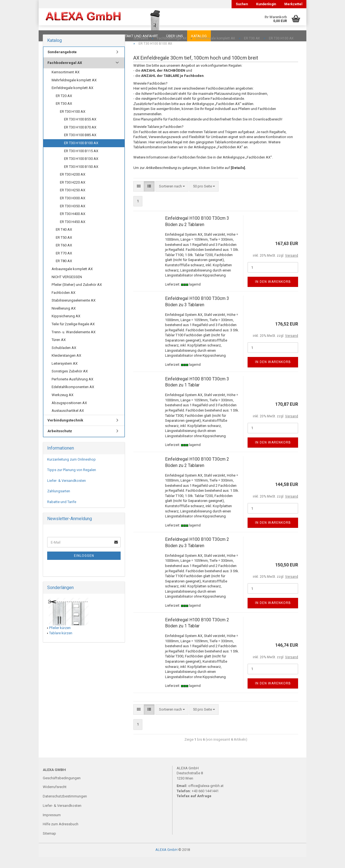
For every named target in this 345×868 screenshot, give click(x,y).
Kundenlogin (266, 4)
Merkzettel (293, 4)
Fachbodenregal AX (65, 74)
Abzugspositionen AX (69, 414)
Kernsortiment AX (66, 83)
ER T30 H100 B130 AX (81, 170)
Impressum (52, 826)
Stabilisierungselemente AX (74, 311)
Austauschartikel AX (68, 422)
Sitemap (49, 844)
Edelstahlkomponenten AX (73, 398)
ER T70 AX (64, 264)
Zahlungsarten (59, 502)
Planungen (99, 36)
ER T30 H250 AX (73, 201)
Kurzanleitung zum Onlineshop (71, 470)
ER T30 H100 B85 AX (80, 146)
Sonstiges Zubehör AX (70, 382)
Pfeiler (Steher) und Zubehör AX (77, 296)
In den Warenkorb (273, 293)
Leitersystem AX (65, 374)
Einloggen (84, 567)
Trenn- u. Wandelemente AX (74, 343)
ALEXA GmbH (166, 861)
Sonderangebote (62, 63)
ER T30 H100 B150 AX (81, 178)
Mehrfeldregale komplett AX (74, 91)
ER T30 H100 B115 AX (81, 162)
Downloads (55, 36)
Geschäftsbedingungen (62, 789)
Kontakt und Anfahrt (138, 36)
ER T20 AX (64, 107)
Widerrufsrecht (55, 798)
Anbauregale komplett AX (72, 280)
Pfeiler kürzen (60, 639)
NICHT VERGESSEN (67, 288)
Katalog (199, 36)
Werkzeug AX (63, 406)
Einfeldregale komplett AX (72, 99)
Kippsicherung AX (66, 327)
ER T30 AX (64, 115)
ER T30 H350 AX (73, 217)
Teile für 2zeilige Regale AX (73, 335)
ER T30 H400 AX (73, 225)
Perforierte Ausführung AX (72, 390)
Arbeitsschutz (60, 442)
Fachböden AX (63, 304)
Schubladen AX (64, 359)
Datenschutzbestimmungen (65, 807)
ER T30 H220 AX (73, 193)
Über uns (175, 36)
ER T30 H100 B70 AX (80, 138)
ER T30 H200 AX (73, 185)
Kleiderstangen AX (66, 366)
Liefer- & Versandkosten (67, 492)
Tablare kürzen (61, 644)
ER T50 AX (64, 248)
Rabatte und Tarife (62, 513)
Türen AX (59, 351)
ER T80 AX (64, 272)
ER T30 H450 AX (73, 233)
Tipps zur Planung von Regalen (72, 481)
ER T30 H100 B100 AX (81, 154)
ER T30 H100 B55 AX (80, 130)
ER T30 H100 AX (73, 123)
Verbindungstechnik (65, 431)
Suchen (242, 4)
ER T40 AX (64, 240)
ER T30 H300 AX (73, 209)
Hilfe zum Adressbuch (61, 835)
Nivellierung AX (64, 319)
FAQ (77, 36)
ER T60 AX (64, 256)
